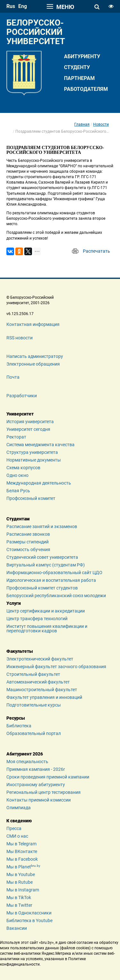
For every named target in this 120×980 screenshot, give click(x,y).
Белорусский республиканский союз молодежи (56, 596)
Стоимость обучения (28, 549)
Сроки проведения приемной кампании (48, 777)
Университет (20, 414)
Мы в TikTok (19, 897)
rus (11, 6)
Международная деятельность (39, 483)
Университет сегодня (28, 429)
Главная (82, 124)
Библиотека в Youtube (29, 921)
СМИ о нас (17, 836)
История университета (30, 422)
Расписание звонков (28, 534)
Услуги (14, 603)
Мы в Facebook (22, 859)
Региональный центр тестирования (44, 792)
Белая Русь (18, 491)
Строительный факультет (33, 674)
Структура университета (32, 452)
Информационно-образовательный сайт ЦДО (54, 573)
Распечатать (96, 251)
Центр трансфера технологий (37, 619)
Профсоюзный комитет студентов (42, 588)
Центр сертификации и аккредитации (46, 611)
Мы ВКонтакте (22, 851)
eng (23, 6)
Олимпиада (19, 808)
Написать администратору (35, 356)
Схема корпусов (23, 468)
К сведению (19, 821)
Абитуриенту (82, 56)
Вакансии (17, 928)
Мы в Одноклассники (29, 913)
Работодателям (86, 89)
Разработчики (22, 396)
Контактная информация (33, 324)
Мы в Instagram (23, 890)
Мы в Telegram (21, 844)
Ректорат (16, 437)
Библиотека (19, 726)
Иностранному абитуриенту (36, 785)
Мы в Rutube (20, 882)
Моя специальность (27, 762)
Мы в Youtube (21, 874)
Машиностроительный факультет (42, 690)
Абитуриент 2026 (25, 754)
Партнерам (79, 78)
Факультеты (20, 651)
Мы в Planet (23, 867)
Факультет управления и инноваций (44, 697)
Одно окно (17, 475)
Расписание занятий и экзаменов (42, 526)
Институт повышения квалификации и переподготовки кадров (47, 628)
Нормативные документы (34, 460)
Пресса (14, 828)
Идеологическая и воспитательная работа (51, 580)
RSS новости (20, 338)
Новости (101, 124)
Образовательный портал (34, 733)
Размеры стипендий (28, 542)
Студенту (77, 67)
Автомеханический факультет (38, 682)
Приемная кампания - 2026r (36, 769)
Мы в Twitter (19, 905)
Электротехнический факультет (40, 659)
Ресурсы (16, 718)
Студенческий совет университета (42, 557)
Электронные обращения (33, 364)
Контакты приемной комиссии (39, 800)
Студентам (18, 519)
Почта (13, 377)
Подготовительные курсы (34, 705)
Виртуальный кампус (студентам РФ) (46, 565)
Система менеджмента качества (40, 445)
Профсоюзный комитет (31, 498)
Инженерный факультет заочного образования (56, 667)
